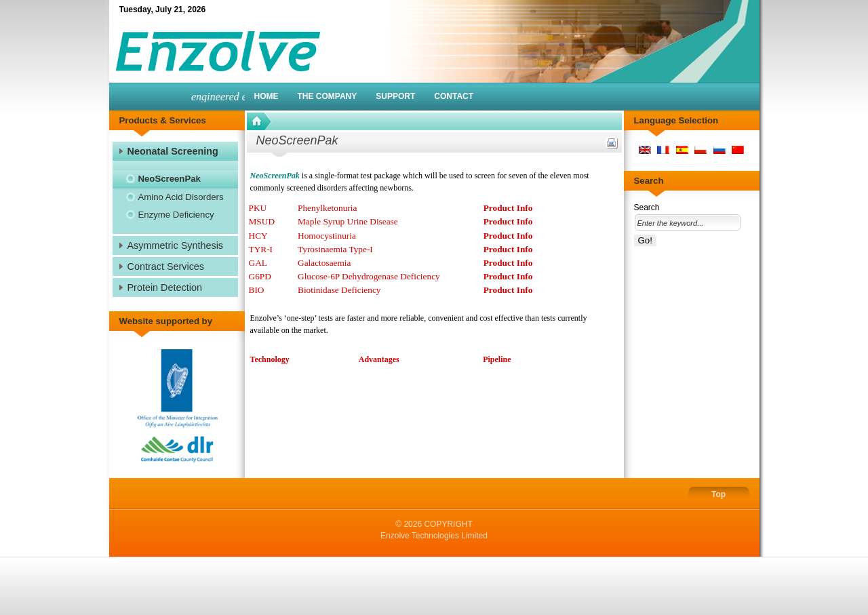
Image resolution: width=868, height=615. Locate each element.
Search (647, 207)
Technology (270, 359)
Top (718, 494)
